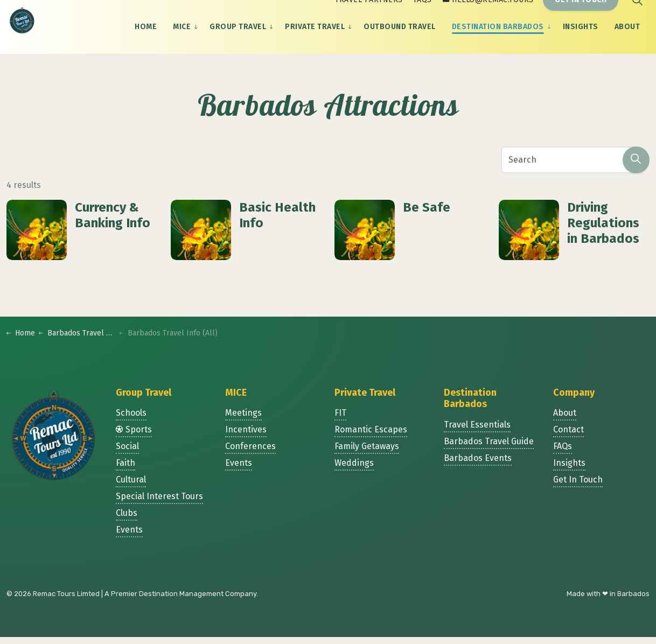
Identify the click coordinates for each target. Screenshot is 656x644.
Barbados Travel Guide (489, 449)
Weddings (354, 470)
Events (129, 537)
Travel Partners (369, 13)
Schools (131, 420)
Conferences (250, 454)
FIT (340, 420)
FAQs (423, 13)
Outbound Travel (400, 40)
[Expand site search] (637, 13)
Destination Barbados (498, 40)
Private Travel (315, 40)
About (627, 40)
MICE (182, 40)
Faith (125, 470)
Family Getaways (367, 454)
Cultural (131, 487)
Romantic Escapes (371, 437)
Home (146, 40)
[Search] (575, 165)
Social (127, 454)
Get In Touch (581, 14)
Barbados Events (478, 465)
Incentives (246, 437)
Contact (568, 437)
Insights (581, 40)
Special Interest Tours (159, 504)
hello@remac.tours (488, 13)
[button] (636, 165)
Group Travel (238, 40)
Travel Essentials (477, 432)
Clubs (127, 520)
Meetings (243, 420)
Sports (134, 437)
